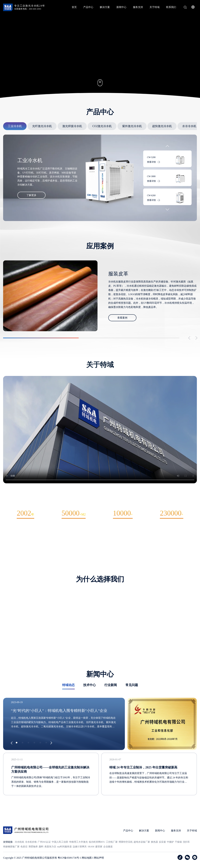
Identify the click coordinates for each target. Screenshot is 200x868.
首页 (74, 7)
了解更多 (31, 198)
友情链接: (8, 845)
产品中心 (88, 7)
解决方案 (105, 7)
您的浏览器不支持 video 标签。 (100, 50)
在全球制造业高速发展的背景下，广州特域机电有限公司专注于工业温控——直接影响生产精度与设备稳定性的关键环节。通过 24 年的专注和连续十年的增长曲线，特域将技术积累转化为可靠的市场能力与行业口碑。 (149, 792)
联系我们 (171, 7)
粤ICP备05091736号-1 (69, 861)
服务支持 (138, 7)
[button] (167, 150)
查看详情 (153, 165)
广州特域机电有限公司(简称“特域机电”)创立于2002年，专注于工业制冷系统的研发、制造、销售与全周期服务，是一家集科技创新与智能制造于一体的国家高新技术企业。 (51, 796)
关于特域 (155, 7)
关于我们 (100, 545)
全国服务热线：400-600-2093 (28, 9)
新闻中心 (121, 7)
